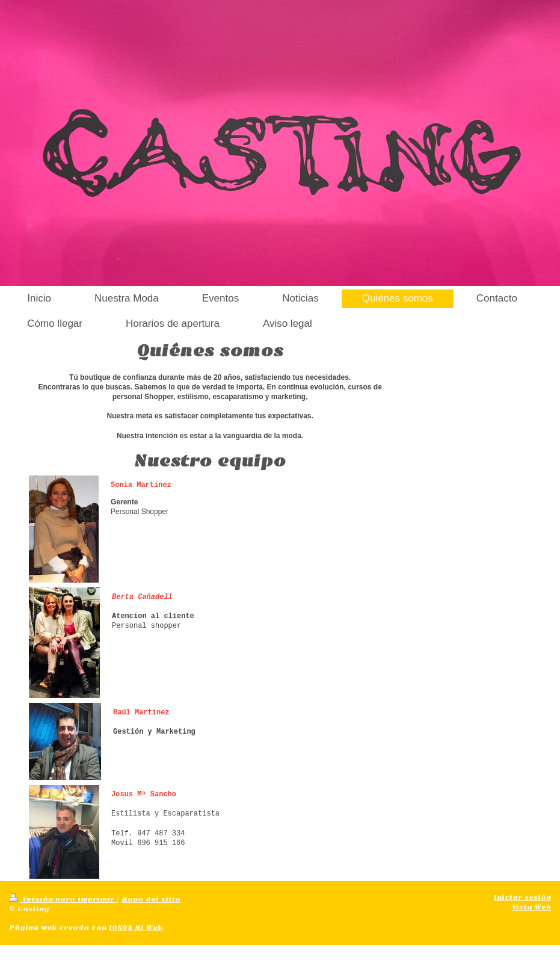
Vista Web (531, 907)
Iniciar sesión (522, 897)
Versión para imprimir (63, 899)
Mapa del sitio (151, 899)
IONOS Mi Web (136, 927)
